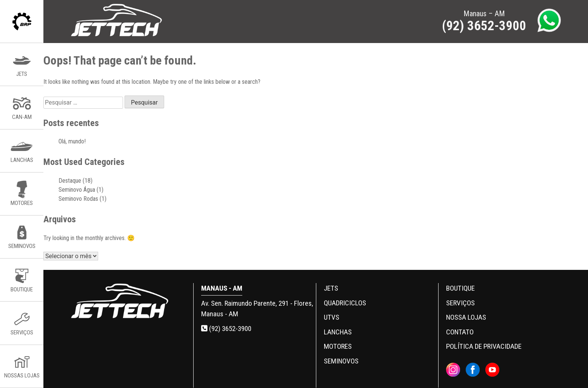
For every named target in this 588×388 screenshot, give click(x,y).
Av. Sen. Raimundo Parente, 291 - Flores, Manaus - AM (257, 309)
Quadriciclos (345, 303)
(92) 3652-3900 (226, 329)
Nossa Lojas (466, 317)
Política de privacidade (484, 346)
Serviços (460, 303)
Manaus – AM (484, 21)
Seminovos (341, 361)
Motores (338, 346)
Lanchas (338, 332)
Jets (331, 288)
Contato (460, 332)
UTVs (332, 317)
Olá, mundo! (72, 141)
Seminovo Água (77, 190)
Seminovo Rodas (78, 199)
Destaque (70, 181)
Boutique (460, 288)
